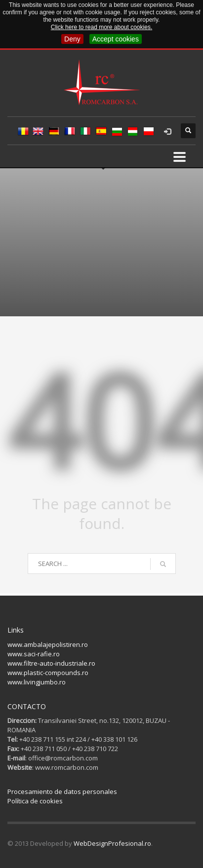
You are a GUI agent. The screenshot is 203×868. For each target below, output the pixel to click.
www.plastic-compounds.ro (48, 673)
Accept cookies (116, 39)
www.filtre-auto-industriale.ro (51, 663)
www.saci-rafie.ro (34, 654)
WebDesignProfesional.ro (112, 843)
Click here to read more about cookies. (101, 27)
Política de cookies (35, 801)
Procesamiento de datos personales (62, 792)
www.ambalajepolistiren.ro (48, 644)
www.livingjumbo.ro (37, 682)
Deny (72, 39)
